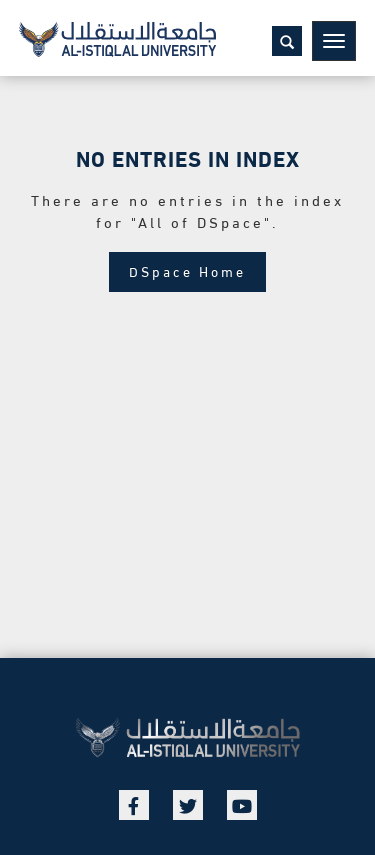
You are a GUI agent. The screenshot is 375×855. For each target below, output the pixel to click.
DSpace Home (187, 270)
